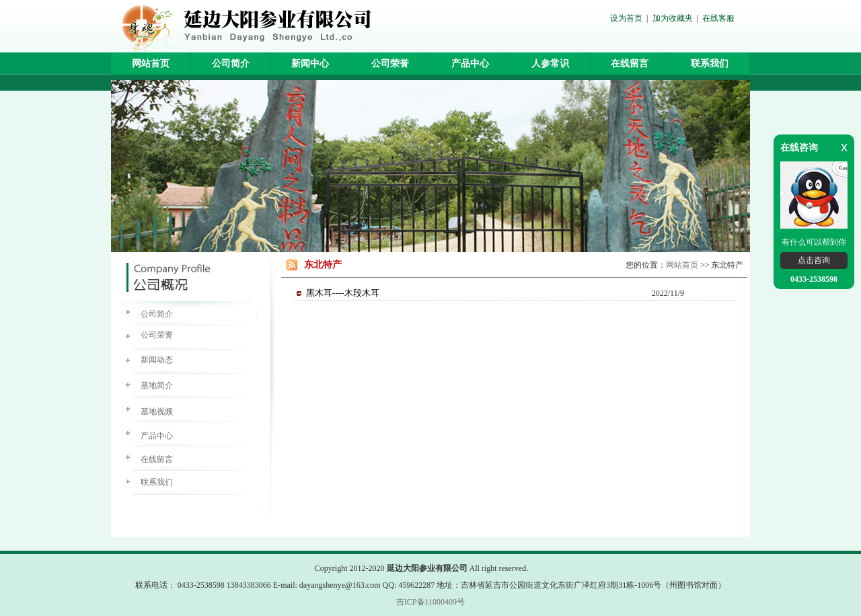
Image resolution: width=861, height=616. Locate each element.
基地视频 (157, 412)
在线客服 (718, 18)
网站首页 (151, 64)
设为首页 (626, 18)
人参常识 (550, 64)
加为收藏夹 (673, 18)
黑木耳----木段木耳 (343, 293)
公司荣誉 (390, 64)
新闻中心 (310, 64)
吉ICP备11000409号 (430, 602)
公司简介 (231, 64)
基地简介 (157, 385)
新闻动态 (157, 360)
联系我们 (710, 64)
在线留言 (630, 64)
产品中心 (470, 64)
